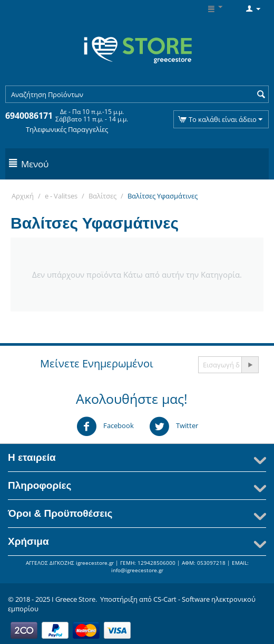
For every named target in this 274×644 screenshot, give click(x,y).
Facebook (105, 427)
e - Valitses (61, 196)
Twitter (174, 427)
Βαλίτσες (102, 196)
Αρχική (23, 196)
